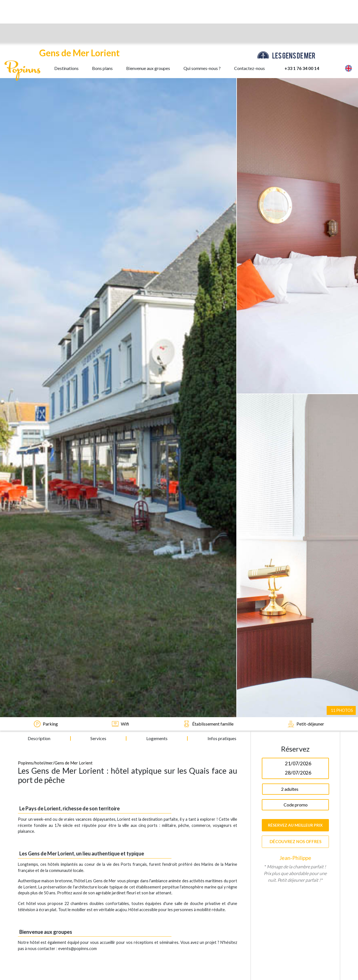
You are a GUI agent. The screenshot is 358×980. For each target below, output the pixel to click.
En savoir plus (30, 962)
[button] (332, 10)
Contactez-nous (249, 10)
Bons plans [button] (102, 10)
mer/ (50, 261)
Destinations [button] (66, 10)
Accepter (65, 962)
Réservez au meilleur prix (295, 323)
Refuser (96, 962)
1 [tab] (287, 553)
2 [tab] (295, 553)
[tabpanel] (295, 451)
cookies (178, 945)
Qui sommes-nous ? (202, 10)
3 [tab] (304, 553)
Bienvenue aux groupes (148, 10)
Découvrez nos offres (295, 340)
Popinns (25, 261)
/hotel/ (39, 261)
